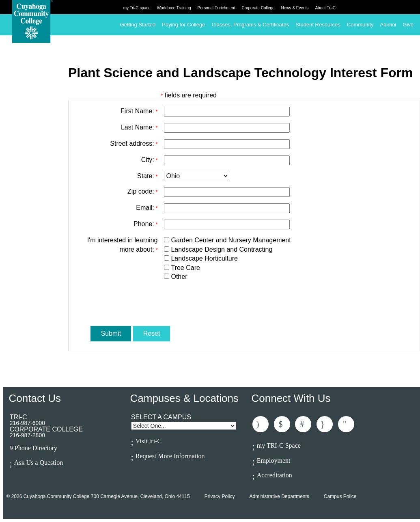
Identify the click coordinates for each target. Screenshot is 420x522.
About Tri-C (325, 8)
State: (147, 176)
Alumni (388, 25)
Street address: (134, 143)
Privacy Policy (220, 496)
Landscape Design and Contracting (222, 249)
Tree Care (185, 268)
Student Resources (318, 25)
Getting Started (138, 25)
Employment (274, 461)
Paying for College (183, 25)
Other (179, 277)
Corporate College (258, 8)
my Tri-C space (137, 8)
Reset (152, 333)
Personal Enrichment (216, 8)
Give (408, 25)
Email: (147, 208)
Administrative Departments (279, 496)
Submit (111, 333)
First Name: (139, 111)
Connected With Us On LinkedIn (303, 424)
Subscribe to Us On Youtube (346, 424)
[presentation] (226, 304)
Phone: (145, 224)
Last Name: (139, 127)
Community (360, 25)
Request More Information (170, 456)
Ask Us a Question (39, 463)
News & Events (295, 8)
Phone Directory (36, 448)
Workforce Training (174, 8)
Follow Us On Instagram (325, 424)
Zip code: (142, 191)
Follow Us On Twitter (282, 424)
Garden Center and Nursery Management (231, 240)
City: (150, 160)
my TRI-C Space (279, 445)
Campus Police (340, 496)
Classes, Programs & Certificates (250, 25)
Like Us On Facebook (261, 424)
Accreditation (275, 475)
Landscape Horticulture (204, 258)
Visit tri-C (149, 441)
